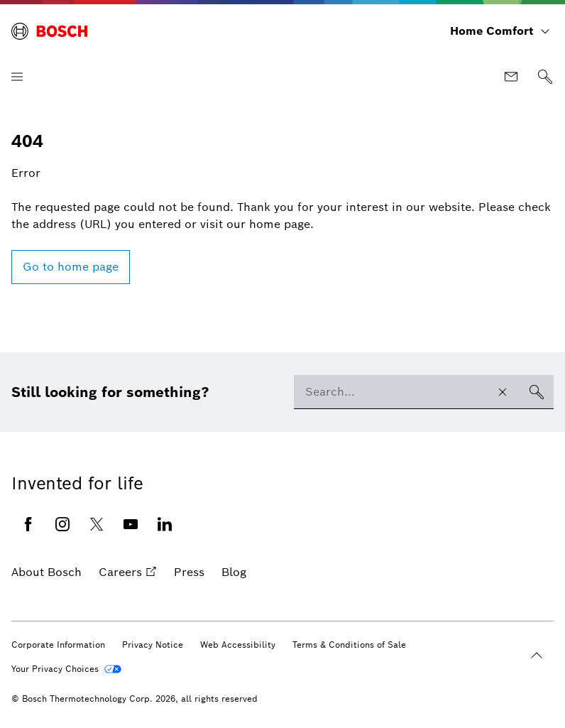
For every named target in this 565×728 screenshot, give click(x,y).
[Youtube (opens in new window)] (131, 524)
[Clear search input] (503, 392)
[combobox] (390, 392)
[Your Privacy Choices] (66, 669)
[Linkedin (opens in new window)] (165, 524)
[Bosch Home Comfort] (49, 31)
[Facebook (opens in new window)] (28, 524)
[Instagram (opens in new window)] (62, 524)
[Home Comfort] (500, 31)
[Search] (545, 77)
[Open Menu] (17, 77)
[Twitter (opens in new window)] (97, 524)
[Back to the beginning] (537, 656)
